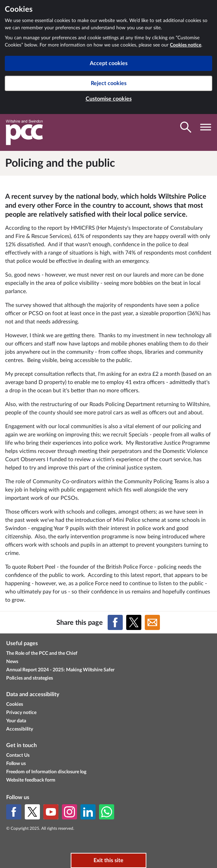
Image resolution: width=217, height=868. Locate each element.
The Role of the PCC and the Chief (42, 653)
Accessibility (20, 729)
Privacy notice (21, 713)
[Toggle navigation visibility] (206, 127)
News (12, 662)
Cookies (15, 704)
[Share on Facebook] (115, 622)
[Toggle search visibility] (186, 127)
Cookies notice (186, 45)
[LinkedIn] (88, 812)
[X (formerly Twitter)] (32, 812)
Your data (16, 721)
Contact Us (18, 755)
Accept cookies (109, 63)
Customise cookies (109, 99)
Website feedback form (31, 780)
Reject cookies (109, 83)
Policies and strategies (30, 678)
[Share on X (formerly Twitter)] (134, 622)
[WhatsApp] (107, 812)
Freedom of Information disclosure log (46, 772)
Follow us (16, 764)
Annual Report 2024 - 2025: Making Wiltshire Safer (60, 670)
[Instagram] (69, 812)
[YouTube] (51, 812)
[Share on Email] (152, 622)
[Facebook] (14, 812)
